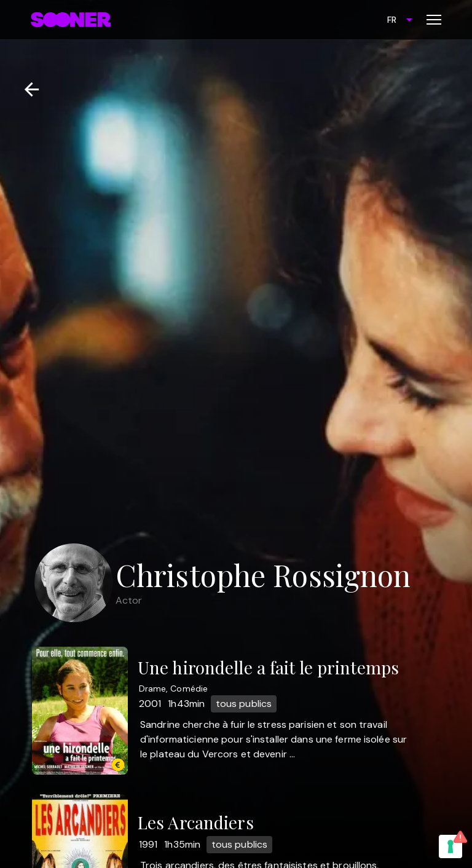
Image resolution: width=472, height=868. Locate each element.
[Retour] (27, 89)
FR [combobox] (392, 20)
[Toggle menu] (434, 20)
